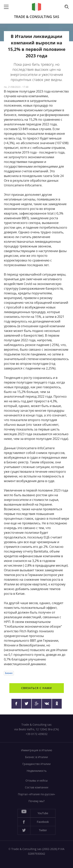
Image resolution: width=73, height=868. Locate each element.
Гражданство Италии (36, 764)
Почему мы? (36, 801)
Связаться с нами (36, 688)
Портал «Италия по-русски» (36, 794)
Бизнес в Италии (36, 757)
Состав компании (37, 787)
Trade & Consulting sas (37, 17)
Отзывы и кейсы (37, 780)
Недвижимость (37, 771)
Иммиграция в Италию (37, 750)
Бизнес (9, 673)
